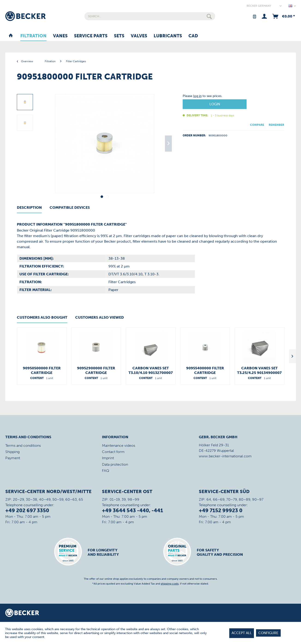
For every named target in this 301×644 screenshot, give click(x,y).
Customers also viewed (100, 317)
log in (197, 96)
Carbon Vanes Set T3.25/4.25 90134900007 (259, 370)
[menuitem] (150, 16)
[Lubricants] (168, 36)
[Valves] (139, 36)
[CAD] (193, 36)
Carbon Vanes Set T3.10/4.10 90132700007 (151, 370)
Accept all (242, 633)
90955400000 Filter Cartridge (205, 370)
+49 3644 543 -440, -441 (133, 510)
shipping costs (170, 584)
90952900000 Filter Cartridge (96, 370)
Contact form (113, 452)
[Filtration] (33, 36)
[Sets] (119, 36)
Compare (257, 125)
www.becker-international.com (225, 456)
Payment (13, 458)
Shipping (12, 452)
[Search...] (150, 16)
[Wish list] (254, 16)
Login (215, 104)
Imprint (108, 458)
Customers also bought (42, 317)
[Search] (209, 16)
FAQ (106, 471)
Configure (268, 633)
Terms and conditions (23, 446)
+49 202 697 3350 (27, 510)
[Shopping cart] (283, 16)
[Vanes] (60, 36)
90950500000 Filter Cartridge (42, 370)
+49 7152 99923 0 (221, 510)
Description (29, 207)
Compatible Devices (70, 207)
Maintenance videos (119, 446)
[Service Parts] (91, 36)
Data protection (115, 464)
